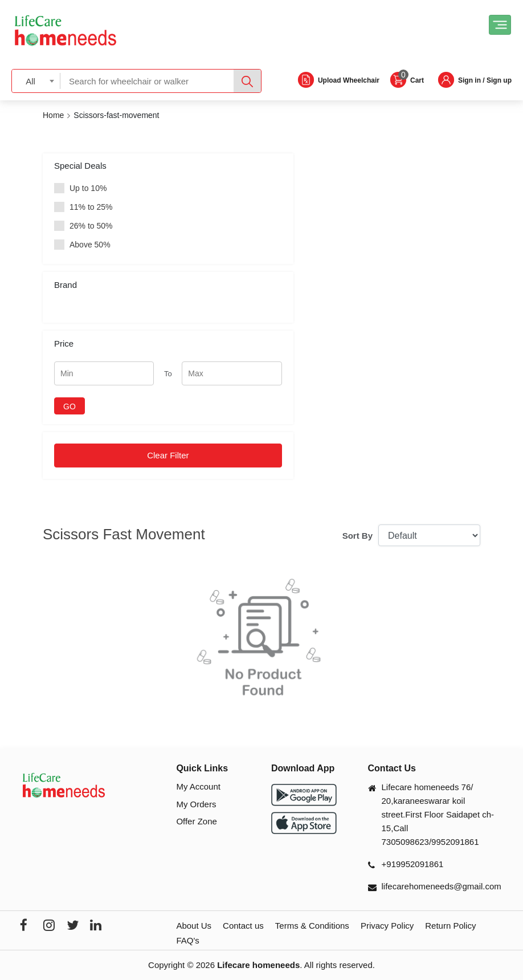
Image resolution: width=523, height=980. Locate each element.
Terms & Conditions (312, 926)
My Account (198, 786)
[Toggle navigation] (500, 25)
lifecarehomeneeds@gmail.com (442, 886)
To (168, 374)
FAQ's (187, 940)
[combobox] (36, 81)
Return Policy (450, 926)
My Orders (196, 804)
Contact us (243, 926)
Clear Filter (168, 455)
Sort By (357, 536)
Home (53, 115)
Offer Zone (196, 821)
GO (70, 406)
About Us (194, 926)
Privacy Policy (387, 926)
